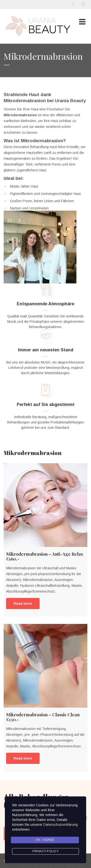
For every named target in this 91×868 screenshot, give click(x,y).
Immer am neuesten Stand (46, 350)
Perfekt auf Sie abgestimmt (46, 405)
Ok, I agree (45, 840)
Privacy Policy (45, 851)
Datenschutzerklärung (61, 825)
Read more (23, 603)
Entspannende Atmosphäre (45, 304)
